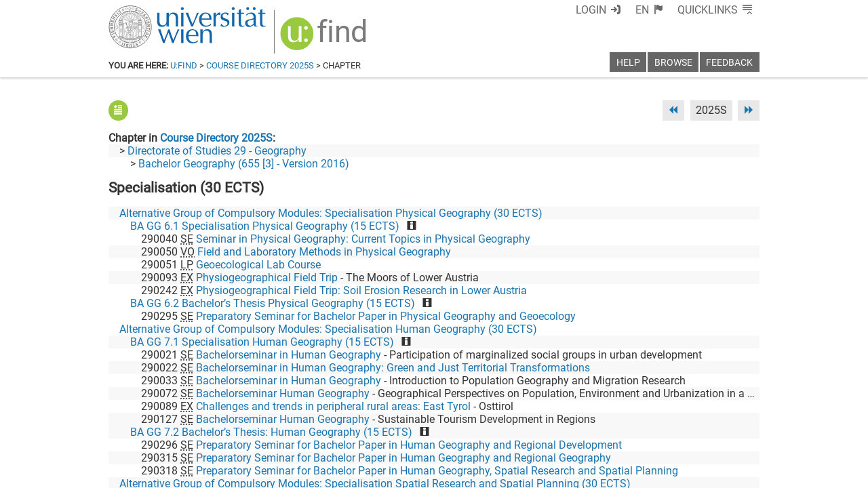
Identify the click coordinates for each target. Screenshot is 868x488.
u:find (184, 65)
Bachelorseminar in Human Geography (289, 355)
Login (591, 10)
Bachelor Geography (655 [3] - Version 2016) (244, 164)
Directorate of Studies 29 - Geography (217, 151)
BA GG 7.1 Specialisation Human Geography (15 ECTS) (262, 342)
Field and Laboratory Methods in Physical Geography (324, 252)
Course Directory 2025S (260, 65)
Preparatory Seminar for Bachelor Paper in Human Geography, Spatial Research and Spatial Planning (437, 471)
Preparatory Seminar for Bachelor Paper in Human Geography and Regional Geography (403, 458)
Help (628, 63)
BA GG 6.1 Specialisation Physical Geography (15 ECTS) (265, 226)
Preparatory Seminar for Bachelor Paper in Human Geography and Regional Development (409, 445)
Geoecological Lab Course (258, 265)
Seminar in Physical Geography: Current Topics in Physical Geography (363, 239)
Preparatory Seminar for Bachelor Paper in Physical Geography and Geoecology (386, 316)
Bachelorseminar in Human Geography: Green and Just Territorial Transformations (393, 368)
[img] (325, 38)
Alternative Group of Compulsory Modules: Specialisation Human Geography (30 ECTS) (328, 329)
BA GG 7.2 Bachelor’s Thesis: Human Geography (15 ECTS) (271, 432)
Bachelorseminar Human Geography (283, 393)
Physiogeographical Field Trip (267, 278)
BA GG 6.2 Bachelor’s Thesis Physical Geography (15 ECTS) (273, 303)
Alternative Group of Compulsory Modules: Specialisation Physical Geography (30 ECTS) (331, 213)
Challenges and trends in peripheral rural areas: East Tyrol (333, 406)
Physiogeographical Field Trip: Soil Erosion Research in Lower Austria (361, 290)
